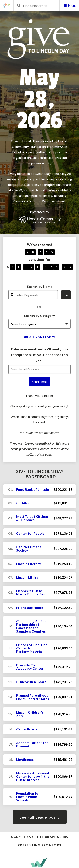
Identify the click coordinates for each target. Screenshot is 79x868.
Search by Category (39, 316)
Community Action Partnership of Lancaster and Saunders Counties (31, 626)
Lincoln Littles (27, 577)
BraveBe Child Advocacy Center (30, 667)
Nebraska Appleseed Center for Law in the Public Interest (33, 776)
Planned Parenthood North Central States (33, 697)
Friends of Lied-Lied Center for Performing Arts (32, 648)
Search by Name (40, 286)
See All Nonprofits (40, 337)
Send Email (40, 382)
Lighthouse (25, 759)
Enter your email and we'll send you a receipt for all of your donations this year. (39, 355)
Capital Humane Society (29, 548)
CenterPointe (27, 729)
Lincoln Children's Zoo (30, 714)
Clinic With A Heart (31, 682)
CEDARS (23, 503)
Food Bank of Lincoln (33, 489)
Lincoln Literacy (29, 564)
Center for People (30, 533)
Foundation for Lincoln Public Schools (28, 797)
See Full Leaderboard (40, 817)
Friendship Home (30, 608)
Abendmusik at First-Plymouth (33, 744)
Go (66, 295)
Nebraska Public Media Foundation (30, 592)
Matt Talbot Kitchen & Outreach (32, 518)
